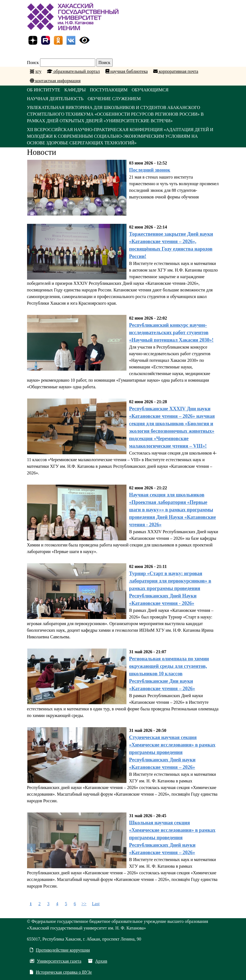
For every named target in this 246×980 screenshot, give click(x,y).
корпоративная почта (176, 71)
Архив (98, 961)
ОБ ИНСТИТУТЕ (44, 90)
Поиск (33, 63)
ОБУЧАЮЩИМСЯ (150, 90)
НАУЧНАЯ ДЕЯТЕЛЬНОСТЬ (55, 99)
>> (84, 904)
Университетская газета (56, 961)
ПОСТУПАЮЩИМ (109, 90)
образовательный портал (73, 71)
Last (96, 904)
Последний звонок (150, 170)
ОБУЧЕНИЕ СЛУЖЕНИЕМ (114, 99)
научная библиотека (127, 71)
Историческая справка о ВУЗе (61, 972)
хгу (39, 71)
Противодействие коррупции (60, 950)
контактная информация (55, 81)
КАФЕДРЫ (75, 90)
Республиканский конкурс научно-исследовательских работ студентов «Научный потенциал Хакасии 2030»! (171, 333)
